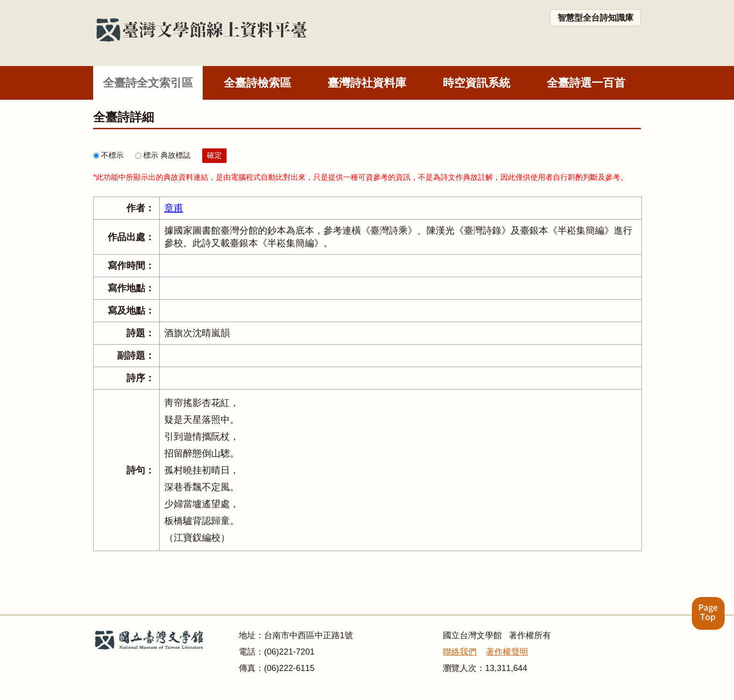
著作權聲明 (507, 652)
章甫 (174, 208)
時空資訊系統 (477, 83)
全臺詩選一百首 (586, 83)
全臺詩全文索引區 (148, 83)
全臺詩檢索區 (257, 83)
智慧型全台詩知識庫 (595, 18)
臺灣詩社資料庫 (367, 83)
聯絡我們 (460, 652)
